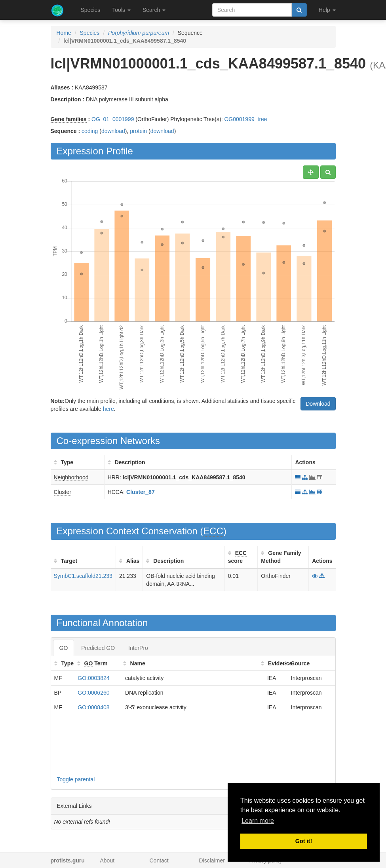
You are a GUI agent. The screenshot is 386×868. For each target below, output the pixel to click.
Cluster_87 (141, 492)
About (107, 860)
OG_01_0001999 (113, 119)
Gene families (69, 119)
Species (91, 10)
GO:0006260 (93, 693)
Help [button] (327, 10)
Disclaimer (212, 860)
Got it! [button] (304, 841)
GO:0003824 (93, 678)
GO (64, 648)
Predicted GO (98, 648)
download (113, 131)
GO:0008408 (93, 707)
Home (64, 33)
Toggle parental (76, 779)
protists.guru (68, 860)
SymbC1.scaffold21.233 (83, 576)
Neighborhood (71, 477)
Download (318, 404)
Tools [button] (121, 10)
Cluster (63, 492)
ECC (213, 531)
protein (138, 131)
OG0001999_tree (245, 119)
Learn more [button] (258, 821)
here (108, 409)
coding (90, 131)
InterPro (138, 648)
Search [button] (154, 10)
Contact (159, 860)
